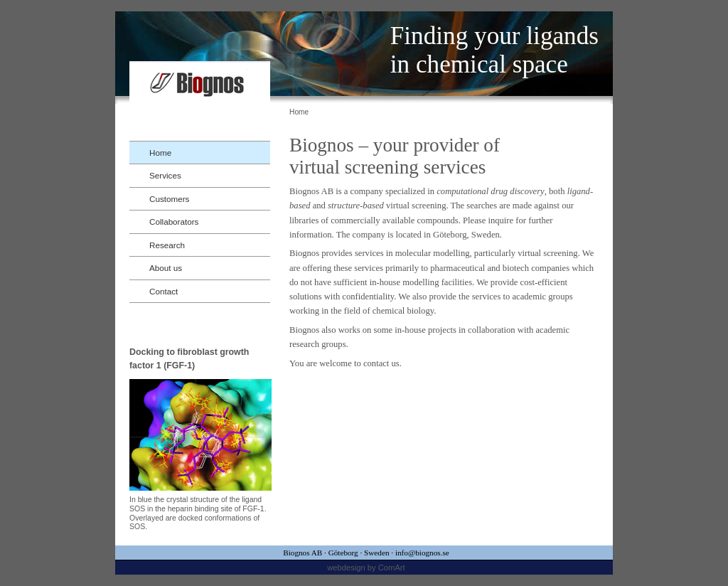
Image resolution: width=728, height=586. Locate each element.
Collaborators (174, 222)
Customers (169, 199)
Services (165, 175)
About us (166, 268)
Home (160, 153)
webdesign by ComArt (366, 568)
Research (167, 245)
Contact (164, 291)
